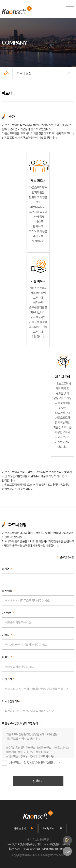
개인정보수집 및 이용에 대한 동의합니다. (31, 763)
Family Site (52, 828)
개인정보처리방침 (38, 840)
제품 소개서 (20, 828)
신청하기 (38, 781)
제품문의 (67, 840)
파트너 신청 (24, 73)
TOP (67, 851)
